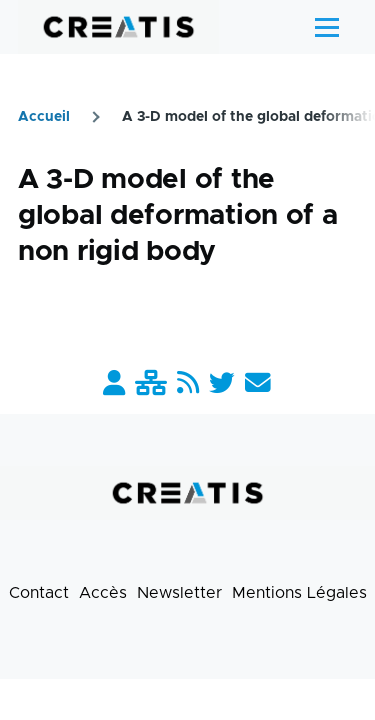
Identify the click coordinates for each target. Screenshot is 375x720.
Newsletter (179, 593)
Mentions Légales (299, 593)
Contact (39, 593)
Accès (103, 593)
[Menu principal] (327, 27)
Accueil (44, 117)
